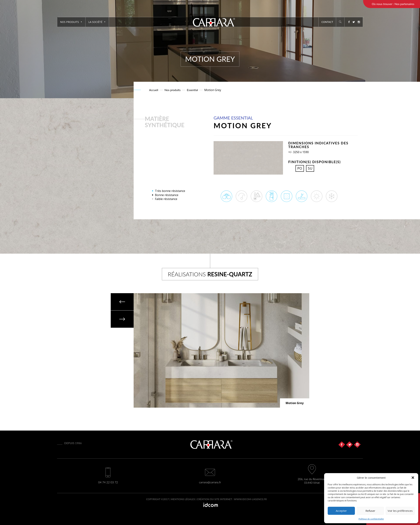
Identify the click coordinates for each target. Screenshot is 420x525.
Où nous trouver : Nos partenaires (393, 4)
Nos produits (71, 22)
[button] (413, 478)
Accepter (341, 511)
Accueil (154, 90)
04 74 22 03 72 (108, 482)
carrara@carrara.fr (210, 482)
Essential (192, 90)
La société (97, 22)
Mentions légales (183, 499)
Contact (327, 22)
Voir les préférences (400, 511)
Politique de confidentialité (371, 519)
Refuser (370, 511)
